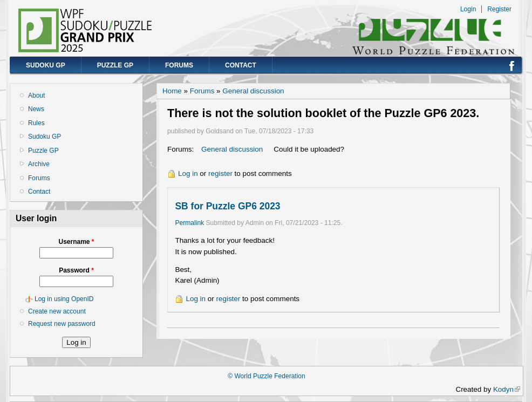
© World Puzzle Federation (266, 376)
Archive (39, 164)
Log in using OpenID (64, 299)
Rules (36, 123)
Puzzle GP (115, 65)
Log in (188, 173)
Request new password (62, 324)
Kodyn (507, 389)
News (36, 109)
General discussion (253, 91)
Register (499, 9)
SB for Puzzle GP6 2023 (227, 206)
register (220, 173)
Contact (241, 65)
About (36, 96)
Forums (179, 65)
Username (76, 242)
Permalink (189, 223)
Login (468, 9)
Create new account (57, 311)
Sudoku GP (46, 65)
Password (76, 270)
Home (172, 91)
